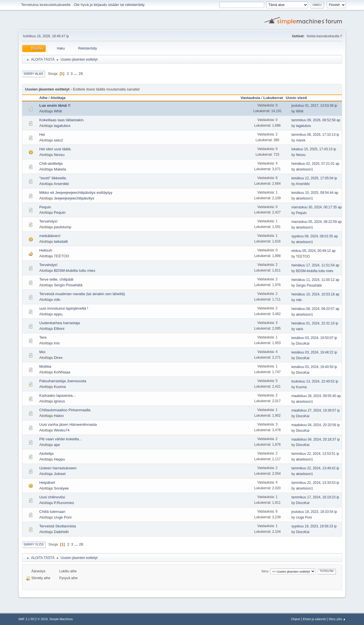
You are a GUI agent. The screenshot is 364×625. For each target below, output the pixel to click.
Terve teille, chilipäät (56, 279)
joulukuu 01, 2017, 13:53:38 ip (314, 106)
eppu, (58, 314)
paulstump (63, 227)
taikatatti (61, 241)
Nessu (59, 155)
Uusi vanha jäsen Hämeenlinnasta (68, 424)
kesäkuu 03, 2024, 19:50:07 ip (314, 338)
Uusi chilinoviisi (52, 497)
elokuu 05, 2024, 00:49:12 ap (314, 251)
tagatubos (62, 126)
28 (81, 74)
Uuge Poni (63, 517)
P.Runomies (64, 503)
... (76, 74)
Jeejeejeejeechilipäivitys (74, 198)
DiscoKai (303, 344)
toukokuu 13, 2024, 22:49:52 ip (315, 381)
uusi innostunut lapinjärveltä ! (64, 308)
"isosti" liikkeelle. (53, 178)
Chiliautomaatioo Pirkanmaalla (65, 410)
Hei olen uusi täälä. (55, 149)
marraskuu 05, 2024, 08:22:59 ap (317, 222)
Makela (60, 169)
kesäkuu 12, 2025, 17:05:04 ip (314, 178)
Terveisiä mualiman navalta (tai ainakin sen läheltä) (82, 294)
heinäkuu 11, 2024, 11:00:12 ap (316, 280)
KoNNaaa (62, 372)
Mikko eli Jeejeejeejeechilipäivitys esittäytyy (76, 193)
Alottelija (46, 454)
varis (300, 329)
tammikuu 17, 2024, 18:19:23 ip (315, 497)
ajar (57, 445)
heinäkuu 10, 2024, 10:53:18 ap (316, 294)
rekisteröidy (135, 5)
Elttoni (59, 329)
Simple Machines (61, 619)
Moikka (45, 366)
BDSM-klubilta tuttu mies (75, 271)
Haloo (59, 416)
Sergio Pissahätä (68, 285)
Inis (57, 343)
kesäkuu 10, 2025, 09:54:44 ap (315, 193)
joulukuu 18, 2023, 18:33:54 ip (314, 512)
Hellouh (46, 250)
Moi (42, 352)
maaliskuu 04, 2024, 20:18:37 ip (316, 439)
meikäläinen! (50, 236)
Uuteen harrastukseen (58, 468)
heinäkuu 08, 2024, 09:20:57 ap (316, 309)
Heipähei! (47, 483)
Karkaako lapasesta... (57, 395)
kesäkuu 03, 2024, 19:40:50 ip (314, 367)
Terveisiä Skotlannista (58, 526)
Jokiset (60, 474)
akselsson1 (305, 169)
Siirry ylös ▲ (337, 619)
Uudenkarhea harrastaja (60, 323)
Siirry (265, 571)
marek (301, 140)
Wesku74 (62, 430)
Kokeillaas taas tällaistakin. (62, 120)
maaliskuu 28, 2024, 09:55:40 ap (316, 396)
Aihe (43, 98)
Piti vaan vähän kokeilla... (61, 439)
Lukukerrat (273, 98)
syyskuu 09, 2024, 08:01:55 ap (315, 236)
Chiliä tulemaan (52, 512)
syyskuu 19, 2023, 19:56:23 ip (314, 526)
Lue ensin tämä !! (55, 105)
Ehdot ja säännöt (314, 619)
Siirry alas (33, 74)
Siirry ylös (34, 544)
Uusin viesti (299, 98)
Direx (58, 358)
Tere (43, 337)
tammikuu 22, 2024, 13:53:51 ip (315, 454)
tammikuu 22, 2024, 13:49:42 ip (315, 468)
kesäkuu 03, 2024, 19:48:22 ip (314, 352)
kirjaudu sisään (106, 5)
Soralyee (61, 488)
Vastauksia (250, 98)
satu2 (58, 140)
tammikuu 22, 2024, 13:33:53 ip (315, 483)
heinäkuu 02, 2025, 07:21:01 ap (316, 164)
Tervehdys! (48, 221)
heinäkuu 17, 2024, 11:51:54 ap (316, 265)
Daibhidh (61, 532)
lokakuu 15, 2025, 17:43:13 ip (314, 149)
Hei (42, 134)
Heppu (59, 459)
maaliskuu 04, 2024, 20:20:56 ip (316, 425)
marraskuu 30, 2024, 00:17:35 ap (317, 207)
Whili (58, 111)
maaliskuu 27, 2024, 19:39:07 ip (316, 410)
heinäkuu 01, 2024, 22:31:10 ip (315, 323)
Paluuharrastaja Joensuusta (63, 381)
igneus (59, 401)
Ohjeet (295, 619)
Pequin (45, 207)
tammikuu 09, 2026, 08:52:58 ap (316, 120)
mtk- (57, 300)
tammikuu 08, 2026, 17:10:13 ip (315, 135)
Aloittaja (58, 98)
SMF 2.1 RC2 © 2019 (33, 619)
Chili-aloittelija (51, 164)
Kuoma (60, 387)
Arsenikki (61, 184)
